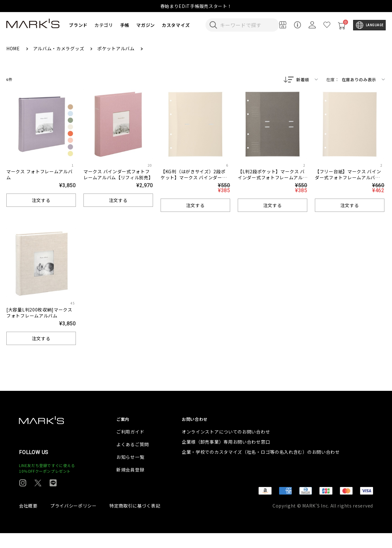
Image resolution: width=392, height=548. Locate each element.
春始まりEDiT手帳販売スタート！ (196, 6)
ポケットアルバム (116, 48)
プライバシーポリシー (73, 520)
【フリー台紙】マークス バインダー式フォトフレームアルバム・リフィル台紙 (348, 178)
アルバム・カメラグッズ (59, 48)
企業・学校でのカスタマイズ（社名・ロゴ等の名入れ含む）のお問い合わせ (261, 467)
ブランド (78, 25)
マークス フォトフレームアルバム (40, 175)
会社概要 (28, 520)
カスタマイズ (176, 25)
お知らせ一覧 (130, 472)
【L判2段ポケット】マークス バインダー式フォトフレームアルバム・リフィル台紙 (271, 178)
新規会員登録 (130, 484)
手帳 (125, 25)
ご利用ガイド (130, 446)
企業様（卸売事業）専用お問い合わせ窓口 (226, 457)
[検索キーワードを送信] (213, 25)
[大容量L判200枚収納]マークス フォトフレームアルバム (39, 313)
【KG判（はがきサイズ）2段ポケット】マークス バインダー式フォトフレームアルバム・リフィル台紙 (194, 181)
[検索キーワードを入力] (247, 25)
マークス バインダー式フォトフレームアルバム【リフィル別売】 (118, 175)
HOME (14, 48)
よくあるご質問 (133, 459)
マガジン (146, 25)
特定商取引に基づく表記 (135, 520)
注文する (41, 201)
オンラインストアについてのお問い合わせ (226, 446)
